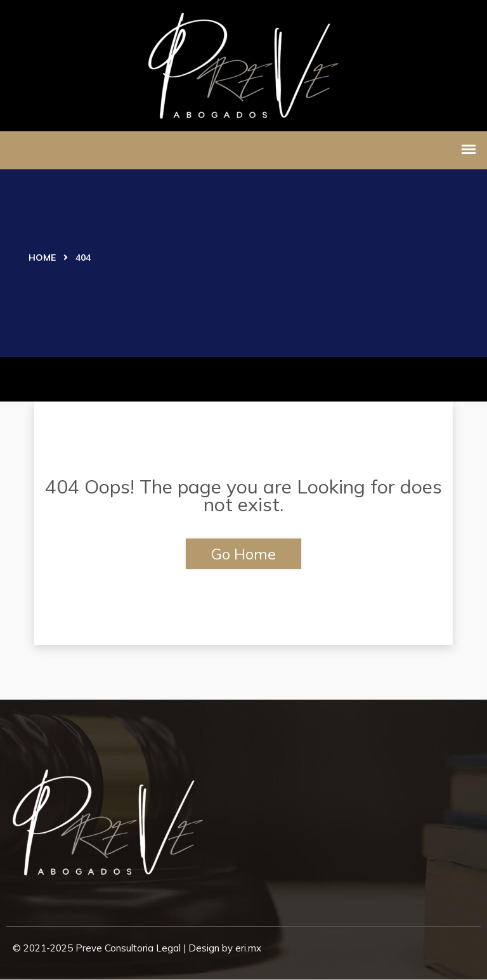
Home (42, 258)
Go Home (243, 554)
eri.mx (248, 948)
